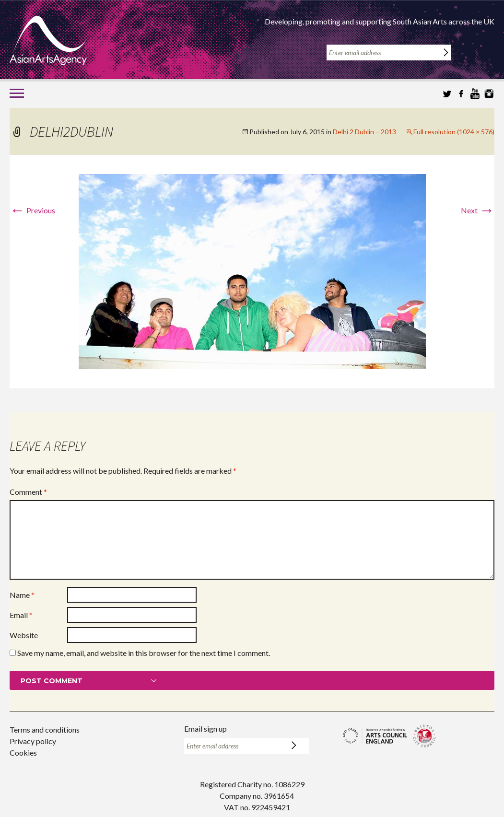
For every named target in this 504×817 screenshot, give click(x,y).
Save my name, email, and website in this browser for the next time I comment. (144, 653)
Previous (32, 210)
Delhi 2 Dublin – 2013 (364, 132)
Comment (28, 492)
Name (22, 595)
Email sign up (205, 729)
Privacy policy (33, 741)
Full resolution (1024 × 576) (454, 132)
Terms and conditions (45, 729)
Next (478, 210)
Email (21, 615)
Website (24, 635)
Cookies (23, 753)
